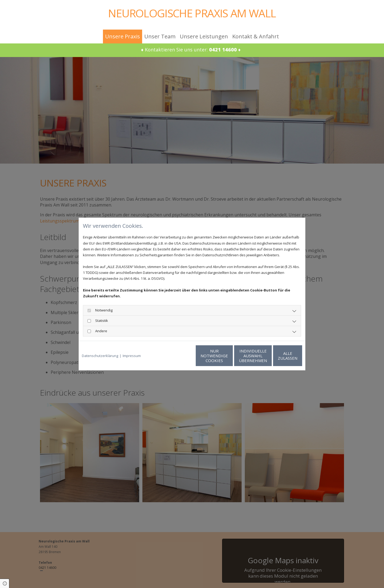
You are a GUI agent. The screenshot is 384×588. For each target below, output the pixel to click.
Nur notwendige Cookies (176, 356)
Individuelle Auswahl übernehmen (227, 356)
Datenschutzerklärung (100, 356)
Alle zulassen (277, 356)
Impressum (132, 356)
